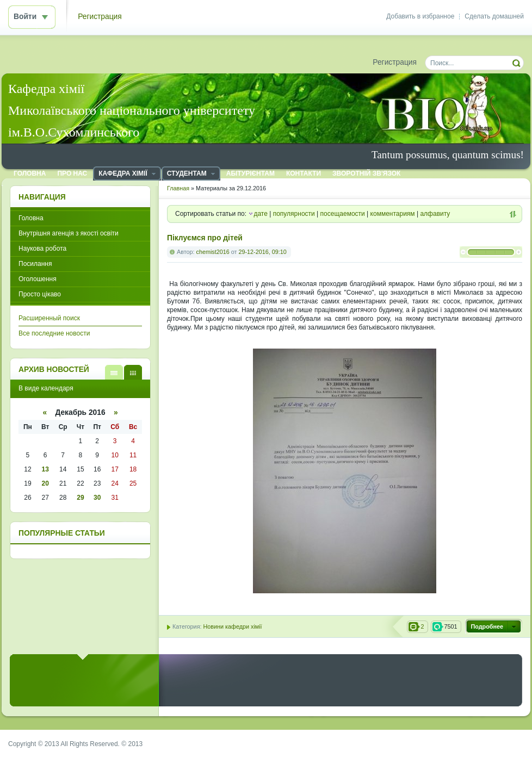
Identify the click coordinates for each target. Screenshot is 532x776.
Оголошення (38, 279)
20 (45, 483)
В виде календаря (133, 372)
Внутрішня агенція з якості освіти (69, 233)
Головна (31, 218)
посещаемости (343, 214)
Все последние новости (54, 333)
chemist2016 (213, 252)
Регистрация (100, 17)
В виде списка (114, 372)
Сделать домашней (494, 16)
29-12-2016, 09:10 (262, 252)
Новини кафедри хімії (232, 626)
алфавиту (435, 214)
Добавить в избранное (420, 16)
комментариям (393, 214)
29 (80, 498)
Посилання (35, 264)
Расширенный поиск (49, 318)
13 (45, 469)
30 (97, 498)
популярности (294, 214)
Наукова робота (42, 249)
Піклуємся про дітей (205, 238)
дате (260, 214)
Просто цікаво (40, 294)
